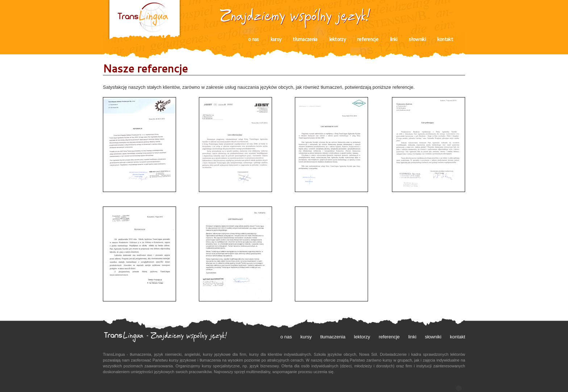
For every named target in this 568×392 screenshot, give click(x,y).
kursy (276, 39)
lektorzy (337, 39)
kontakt (445, 39)
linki (394, 39)
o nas (254, 39)
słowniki (417, 39)
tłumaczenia (305, 39)
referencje (368, 39)
